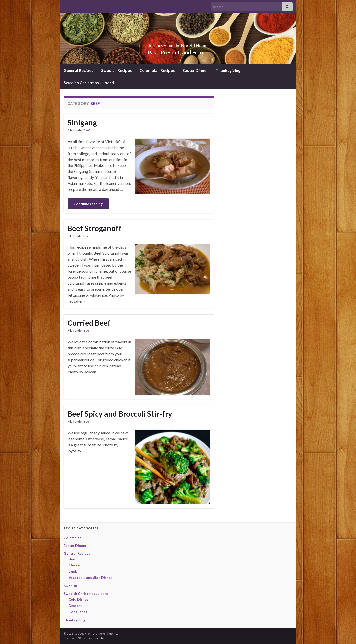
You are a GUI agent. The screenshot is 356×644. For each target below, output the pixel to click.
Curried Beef (89, 323)
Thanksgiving (228, 70)
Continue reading (88, 204)
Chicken (75, 565)
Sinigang (82, 122)
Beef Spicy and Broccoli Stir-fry (120, 414)
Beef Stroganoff (95, 228)
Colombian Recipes (157, 70)
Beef (87, 130)
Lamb (73, 571)
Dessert (75, 605)
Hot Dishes (78, 612)
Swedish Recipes (116, 70)
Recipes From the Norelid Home (178, 44)
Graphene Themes (98, 638)
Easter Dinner (195, 70)
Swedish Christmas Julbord (89, 83)
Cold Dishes (78, 599)
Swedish (70, 586)
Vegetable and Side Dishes (90, 578)
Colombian (72, 538)
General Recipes (78, 70)
